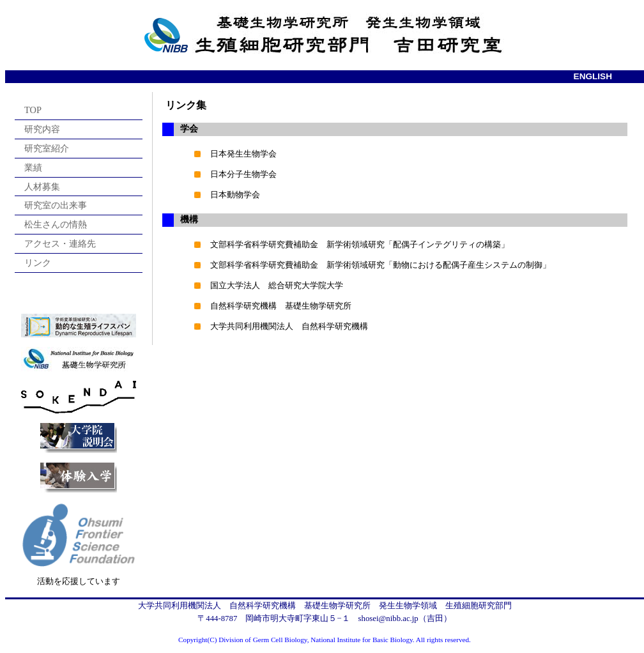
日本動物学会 (235, 195)
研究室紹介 (47, 148)
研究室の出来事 (56, 205)
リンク (38, 263)
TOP (33, 110)
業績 (33, 167)
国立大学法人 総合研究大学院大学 (277, 285)
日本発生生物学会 (243, 154)
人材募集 (42, 187)
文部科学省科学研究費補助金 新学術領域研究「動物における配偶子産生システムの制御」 (380, 265)
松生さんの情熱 (56, 224)
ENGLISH (593, 76)
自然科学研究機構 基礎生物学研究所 (281, 306)
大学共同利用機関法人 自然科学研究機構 (289, 326)
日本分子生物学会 (243, 174)
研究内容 (42, 129)
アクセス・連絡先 (60, 243)
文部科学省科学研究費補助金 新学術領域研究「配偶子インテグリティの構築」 (360, 244)
